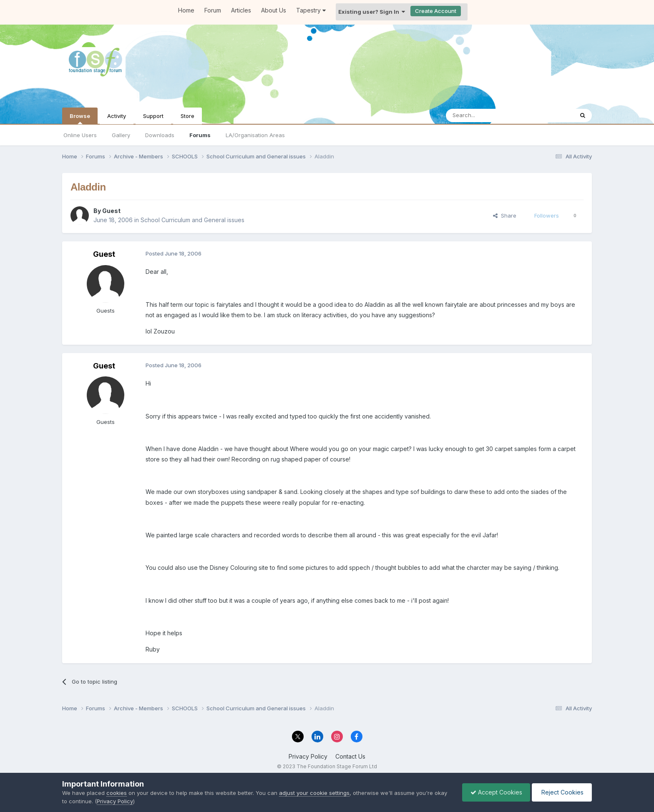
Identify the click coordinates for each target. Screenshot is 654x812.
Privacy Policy (308, 756)
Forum (213, 10)
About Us (274, 10)
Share (505, 216)
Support (153, 116)
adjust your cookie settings (314, 793)
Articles (241, 10)
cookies (117, 793)
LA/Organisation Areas (255, 135)
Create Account (436, 11)
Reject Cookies (561, 792)
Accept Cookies (494, 792)
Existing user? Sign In (372, 12)
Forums (200, 135)
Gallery (121, 135)
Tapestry (311, 10)
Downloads (160, 135)
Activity (117, 116)
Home (186, 10)
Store (187, 116)
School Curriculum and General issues (192, 220)
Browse (80, 118)
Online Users (80, 135)
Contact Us (350, 756)
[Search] (488, 115)
